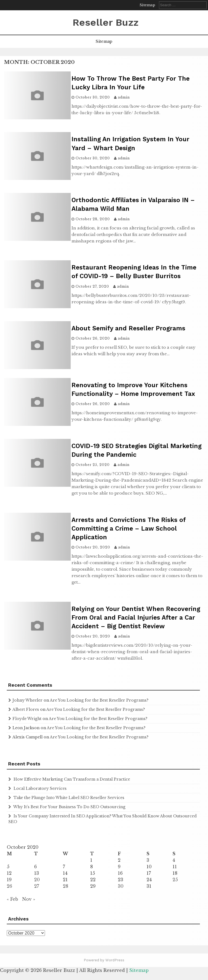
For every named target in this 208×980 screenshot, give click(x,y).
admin (124, 97)
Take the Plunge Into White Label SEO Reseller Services (69, 798)
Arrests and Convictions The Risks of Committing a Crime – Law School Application (129, 529)
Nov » (29, 899)
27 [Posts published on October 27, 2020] (37, 886)
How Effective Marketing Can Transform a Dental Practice (72, 779)
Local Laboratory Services (40, 788)
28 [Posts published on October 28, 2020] (66, 886)
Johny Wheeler (27, 700)
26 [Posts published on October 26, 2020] (9, 886)
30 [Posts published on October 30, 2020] (121, 886)
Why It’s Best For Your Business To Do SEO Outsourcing (69, 807)
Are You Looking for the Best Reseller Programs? (99, 700)
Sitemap (147, 5)
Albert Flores (26, 709)
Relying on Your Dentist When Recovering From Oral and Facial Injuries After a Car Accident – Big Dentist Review (136, 618)
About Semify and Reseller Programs (128, 328)
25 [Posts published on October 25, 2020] (175, 880)
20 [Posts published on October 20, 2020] (37, 880)
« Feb (12, 899)
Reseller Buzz (105, 22)
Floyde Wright (27, 719)
